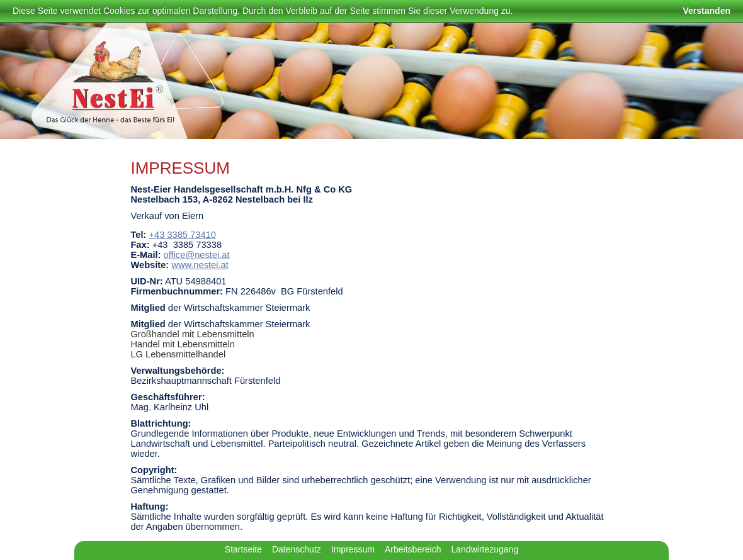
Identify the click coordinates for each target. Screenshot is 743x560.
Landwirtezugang (485, 549)
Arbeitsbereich (413, 549)
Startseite (243, 549)
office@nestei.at (197, 255)
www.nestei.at (200, 265)
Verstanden (707, 11)
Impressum (353, 549)
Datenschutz (297, 549)
